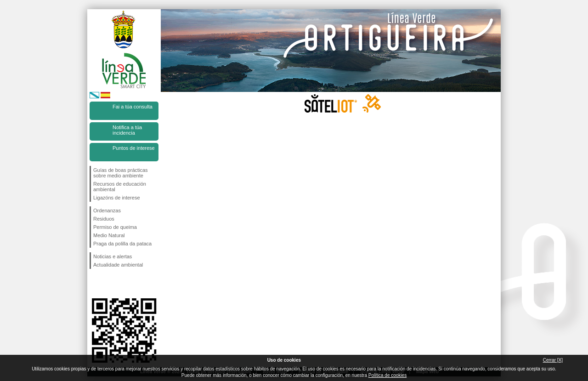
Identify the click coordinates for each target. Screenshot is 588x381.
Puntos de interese (134, 148)
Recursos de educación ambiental (120, 187)
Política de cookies (387, 375)
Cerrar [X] (553, 360)
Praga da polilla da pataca (122, 244)
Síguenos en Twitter (110, 284)
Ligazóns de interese (117, 198)
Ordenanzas (107, 210)
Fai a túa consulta (133, 107)
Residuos (104, 219)
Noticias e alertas (113, 256)
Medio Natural (109, 235)
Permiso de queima (115, 227)
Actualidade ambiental (118, 265)
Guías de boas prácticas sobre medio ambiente (121, 173)
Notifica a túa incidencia (127, 130)
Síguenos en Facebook (95, 284)
